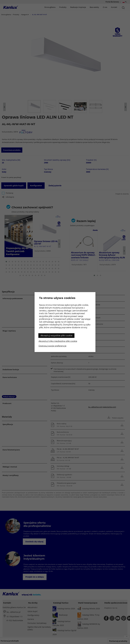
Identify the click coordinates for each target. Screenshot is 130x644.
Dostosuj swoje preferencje (52, 346)
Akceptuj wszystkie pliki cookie (56, 335)
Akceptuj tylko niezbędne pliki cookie (58, 341)
